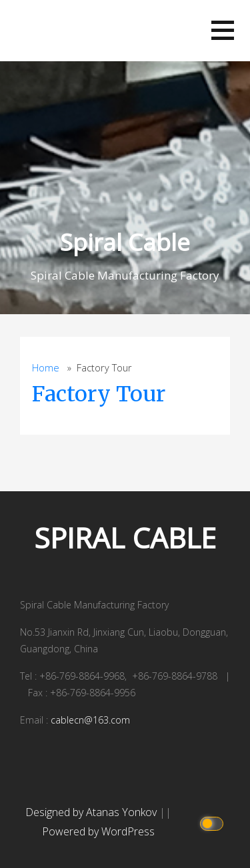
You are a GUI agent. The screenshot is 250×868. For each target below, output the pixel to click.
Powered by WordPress (98, 831)
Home (46, 368)
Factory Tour (99, 394)
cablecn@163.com (90, 720)
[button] (223, 30)
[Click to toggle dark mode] (214, 822)
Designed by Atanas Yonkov (92, 812)
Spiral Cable (125, 242)
